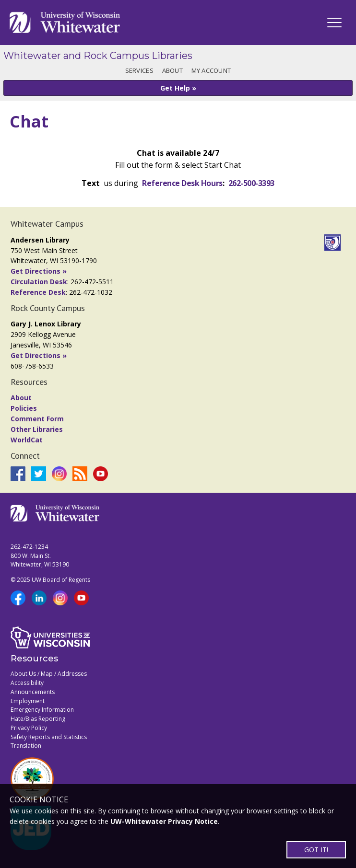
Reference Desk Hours (182, 183)
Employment (28, 701)
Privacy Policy (29, 728)
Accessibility (27, 683)
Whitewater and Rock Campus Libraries (98, 56)
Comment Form (37, 419)
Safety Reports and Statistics (49, 737)
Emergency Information (42, 710)
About (172, 70)
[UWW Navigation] (334, 23)
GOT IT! (316, 850)
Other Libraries (37, 429)
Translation (26, 746)
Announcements (33, 692)
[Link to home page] (65, 23)
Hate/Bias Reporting (38, 719)
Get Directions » (39, 271)
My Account (211, 70)
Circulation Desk (39, 282)
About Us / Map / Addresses (49, 674)
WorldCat (27, 440)
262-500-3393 (251, 183)
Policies (24, 408)
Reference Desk (38, 292)
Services (139, 70)
